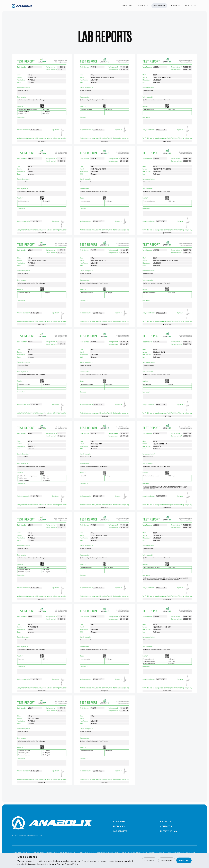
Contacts (190, 6)
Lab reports (159, 6)
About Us (175, 6)
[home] (22, 6)
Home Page (127, 6)
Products (143, 6)
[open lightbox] (42, 99)
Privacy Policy (169, 831)
